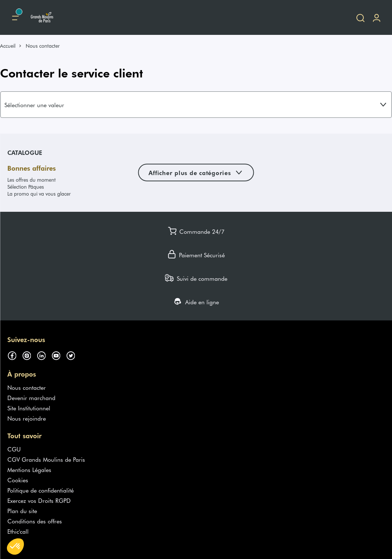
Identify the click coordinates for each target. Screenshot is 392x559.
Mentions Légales (29, 469)
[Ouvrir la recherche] (360, 17)
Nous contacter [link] (43, 46)
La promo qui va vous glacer (39, 194)
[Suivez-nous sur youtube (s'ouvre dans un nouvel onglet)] (59, 354)
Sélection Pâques (26, 187)
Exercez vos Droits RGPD (39, 500)
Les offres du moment (32, 180)
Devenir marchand (31, 398)
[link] (11, 46)
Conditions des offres (35, 521)
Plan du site (22, 511)
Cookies (18, 480)
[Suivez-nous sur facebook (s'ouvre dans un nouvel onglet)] (15, 354)
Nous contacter (27, 387)
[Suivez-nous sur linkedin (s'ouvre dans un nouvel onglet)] (44, 354)
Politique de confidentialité (41, 490)
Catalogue (25, 152)
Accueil (8, 46)
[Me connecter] (377, 17)
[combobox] (196, 105)
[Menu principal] (15, 17)
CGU (14, 449)
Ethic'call (18, 531)
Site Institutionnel (29, 408)
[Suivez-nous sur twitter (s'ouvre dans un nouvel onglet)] (73, 354)
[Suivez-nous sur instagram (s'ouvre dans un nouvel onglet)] (29, 354)
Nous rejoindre (27, 418)
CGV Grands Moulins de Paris (46, 459)
